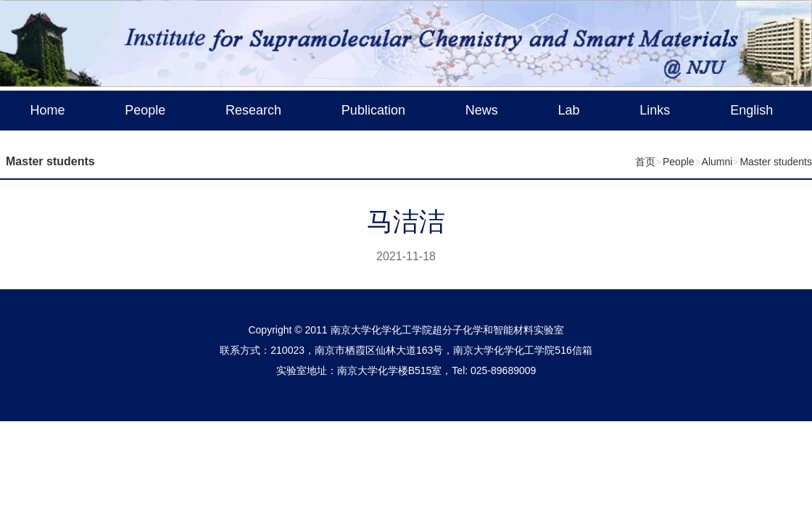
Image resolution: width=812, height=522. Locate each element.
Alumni (717, 162)
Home (47, 110)
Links (655, 110)
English (751, 110)
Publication (373, 110)
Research (253, 110)
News (482, 110)
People (145, 110)
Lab (569, 110)
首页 (645, 162)
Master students (776, 162)
